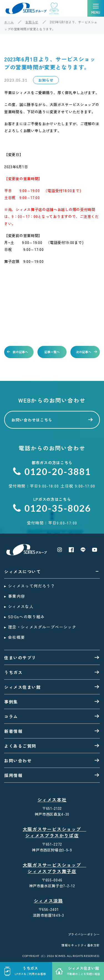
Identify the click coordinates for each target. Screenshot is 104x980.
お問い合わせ (18, 761)
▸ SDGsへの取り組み (25, 617)
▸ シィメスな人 (19, 606)
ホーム (9, 22)
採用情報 (13, 775)
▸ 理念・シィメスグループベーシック (40, 627)
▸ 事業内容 (15, 596)
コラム (11, 716)
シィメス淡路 (49, 901)
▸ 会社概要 (15, 637)
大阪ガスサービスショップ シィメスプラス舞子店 (53, 868)
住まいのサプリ (20, 658)
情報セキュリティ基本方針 (81, 945)
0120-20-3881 (52, 472)
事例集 (11, 702)
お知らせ (32, 22)
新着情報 (13, 731)
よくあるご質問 (20, 746)
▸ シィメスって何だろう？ (30, 586)
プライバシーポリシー (84, 934)
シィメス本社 (52, 800)
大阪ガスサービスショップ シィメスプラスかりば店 (53, 832)
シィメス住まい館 (22, 687)
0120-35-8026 (52, 508)
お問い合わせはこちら (32, 420)
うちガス (13, 672)
